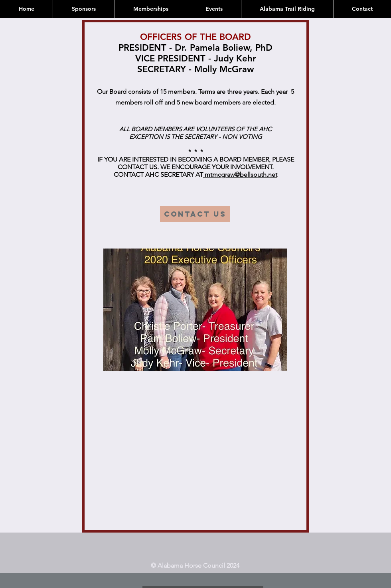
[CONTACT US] (195, 214)
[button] (195, 310)
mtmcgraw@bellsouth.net (240, 175)
